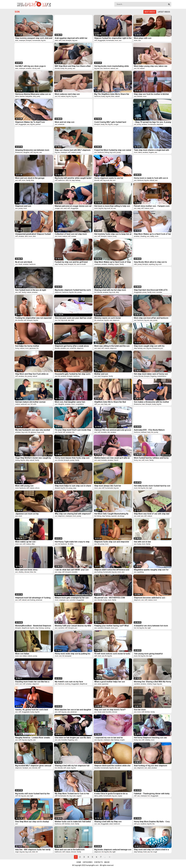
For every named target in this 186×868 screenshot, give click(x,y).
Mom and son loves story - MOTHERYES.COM (27, 570)
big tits (43, 40)
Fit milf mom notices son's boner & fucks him (112, 654)
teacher (22, 96)
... (105, 857)
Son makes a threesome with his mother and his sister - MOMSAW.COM (151, 402)
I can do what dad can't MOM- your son (72, 570)
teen (17, 68)
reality (152, 236)
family (28, 180)
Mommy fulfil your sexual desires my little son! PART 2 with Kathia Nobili (73, 626)
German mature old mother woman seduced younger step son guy (30, 402)
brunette (104, 432)
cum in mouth (81, 264)
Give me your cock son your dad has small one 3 (73, 318)
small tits (73, 348)
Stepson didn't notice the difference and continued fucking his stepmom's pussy (112, 570)
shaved (57, 488)
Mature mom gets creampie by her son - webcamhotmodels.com (72, 598)
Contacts (98, 862)
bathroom (62, 180)
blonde (57, 68)
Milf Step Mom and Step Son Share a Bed (73, 66)
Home (79, 862)
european (68, 656)
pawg (70, 488)
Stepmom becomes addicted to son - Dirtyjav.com (150, 598)
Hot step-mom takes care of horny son (151, 374)
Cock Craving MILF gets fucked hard (110, 122)
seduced (24, 404)
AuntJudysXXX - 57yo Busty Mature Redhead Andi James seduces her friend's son (152, 430)
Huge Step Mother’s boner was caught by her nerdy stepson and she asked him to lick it (33, 458)
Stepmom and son (23, 206)
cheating (143, 236)
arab (56, 40)
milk (135, 264)
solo (76, 740)
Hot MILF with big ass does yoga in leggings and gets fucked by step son (32, 66)
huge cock (41, 432)
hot (95, 292)
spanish (114, 516)
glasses (33, 432)
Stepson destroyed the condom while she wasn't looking (112, 766)
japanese (33, 348)
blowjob (29, 40)
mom (116, 40)
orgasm (79, 796)
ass (74, 68)
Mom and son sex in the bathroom (70, 850)
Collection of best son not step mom (71, 234)
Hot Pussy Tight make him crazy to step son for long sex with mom (72, 542)
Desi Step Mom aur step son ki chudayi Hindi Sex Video (32, 822)
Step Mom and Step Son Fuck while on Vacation (32, 374)
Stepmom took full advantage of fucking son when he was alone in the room (33, 598)
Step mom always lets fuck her (108, 486)
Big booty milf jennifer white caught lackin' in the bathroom (73, 178)
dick (17, 40)
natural (113, 68)
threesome (19, 152)
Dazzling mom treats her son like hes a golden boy (32, 682)
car (135, 124)
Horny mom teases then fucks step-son (72, 458)
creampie (22, 40)
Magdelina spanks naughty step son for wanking (151, 570)
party (38, 96)
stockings (121, 516)
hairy (106, 404)
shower (27, 572)
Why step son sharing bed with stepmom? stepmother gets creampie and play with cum (73, 514)
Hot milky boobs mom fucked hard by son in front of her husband (152, 486)
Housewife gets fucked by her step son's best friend (73, 374)
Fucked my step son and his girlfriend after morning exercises (71, 262)
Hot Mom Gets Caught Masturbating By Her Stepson (111, 514)
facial (60, 432)
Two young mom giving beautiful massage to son (148, 654)
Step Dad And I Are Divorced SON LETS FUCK (151, 290)
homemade (36, 40)
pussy (70, 68)
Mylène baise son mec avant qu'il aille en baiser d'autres (112, 458)
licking (107, 152)
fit (106, 656)
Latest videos (164, 12)
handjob (25, 768)
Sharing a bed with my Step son (108, 822)
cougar (116, 124)
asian (99, 684)
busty (62, 68)
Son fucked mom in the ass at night (31, 290)
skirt (26, 236)
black (20, 264)
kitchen (140, 96)
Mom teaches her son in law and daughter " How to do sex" (73, 710)
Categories (88, 862)
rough (155, 852)
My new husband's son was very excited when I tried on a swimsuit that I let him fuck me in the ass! (33, 430)
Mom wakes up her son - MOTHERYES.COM (26, 542)
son (120, 40)
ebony (34, 68)
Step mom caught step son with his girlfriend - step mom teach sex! (149, 346)
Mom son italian (22, 654)
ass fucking (98, 572)
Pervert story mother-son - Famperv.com (152, 206)
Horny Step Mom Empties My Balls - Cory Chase (152, 822)
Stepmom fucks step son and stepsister (112, 542)
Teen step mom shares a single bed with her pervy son (151, 150)
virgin (17, 852)
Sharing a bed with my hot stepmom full (72, 766)
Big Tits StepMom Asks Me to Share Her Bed (112, 94)
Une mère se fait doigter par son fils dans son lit (73, 738)
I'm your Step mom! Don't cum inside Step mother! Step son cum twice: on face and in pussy (73, 430)
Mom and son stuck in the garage (30, 178)
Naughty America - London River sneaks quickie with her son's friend (33, 738)
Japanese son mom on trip (27, 514)
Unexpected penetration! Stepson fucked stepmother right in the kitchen (33, 234)
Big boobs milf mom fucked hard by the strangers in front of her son (32, 794)
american (61, 124)
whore (37, 488)
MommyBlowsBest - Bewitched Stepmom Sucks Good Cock (33, 626)
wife (60, 40)
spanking (140, 572)
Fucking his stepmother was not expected (33, 318)
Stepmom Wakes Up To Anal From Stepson (30, 122)
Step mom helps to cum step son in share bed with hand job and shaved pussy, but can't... (73, 486)
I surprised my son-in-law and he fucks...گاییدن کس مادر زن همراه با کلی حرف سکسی (113, 738)
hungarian (105, 376)
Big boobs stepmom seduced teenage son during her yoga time (113, 850)
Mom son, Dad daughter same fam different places (70, 402)
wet (109, 404)
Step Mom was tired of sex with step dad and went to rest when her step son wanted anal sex (152, 514)
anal (64, 40)
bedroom (117, 824)
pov (68, 348)
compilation (80, 404)
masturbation (162, 376)
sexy (139, 208)
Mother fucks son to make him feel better (73, 822)
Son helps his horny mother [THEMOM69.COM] (27, 346)
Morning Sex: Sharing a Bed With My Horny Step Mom (152, 682)
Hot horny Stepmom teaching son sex (150, 738)
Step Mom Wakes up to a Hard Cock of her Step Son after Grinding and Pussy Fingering (152, 234)
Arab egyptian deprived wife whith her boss (71, 38)
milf (96, 40)
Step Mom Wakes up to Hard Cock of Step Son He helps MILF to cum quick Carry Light (113, 262)
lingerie (151, 152)
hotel (145, 852)
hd (138, 68)
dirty (34, 96)
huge (155, 684)
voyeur (117, 264)
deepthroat (25, 628)
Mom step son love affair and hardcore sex (151, 318)
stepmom (160, 124)
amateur (29, 68)
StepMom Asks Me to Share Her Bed (110, 402)
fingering (153, 376)
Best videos (150, 12)
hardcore (107, 68)
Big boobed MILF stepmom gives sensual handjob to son (33, 766)
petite (101, 796)
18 (68, 544)
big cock (113, 152)
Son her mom (140, 710)
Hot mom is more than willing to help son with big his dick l (112, 206)
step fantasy (76, 180)
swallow (143, 824)
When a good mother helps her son (110, 682)
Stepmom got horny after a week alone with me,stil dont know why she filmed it (72, 346)
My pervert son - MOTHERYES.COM (110, 598)
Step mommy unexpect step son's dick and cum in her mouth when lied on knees (34, 38)
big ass (75, 40)
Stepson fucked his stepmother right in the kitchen (113, 38)
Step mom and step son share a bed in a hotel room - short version (151, 850)
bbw (113, 96)
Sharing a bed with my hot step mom (110, 290)
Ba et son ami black (24, 262)
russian (74, 236)
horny (17, 348)
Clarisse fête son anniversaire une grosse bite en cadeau (113, 430)
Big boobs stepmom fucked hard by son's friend (73, 290)
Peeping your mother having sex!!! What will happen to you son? (112, 626)
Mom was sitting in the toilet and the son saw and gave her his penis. (112, 346)
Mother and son (101, 374)
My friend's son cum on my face (69, 682)
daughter (26, 152)
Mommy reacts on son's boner (108, 318)
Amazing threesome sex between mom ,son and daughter (32, 150)
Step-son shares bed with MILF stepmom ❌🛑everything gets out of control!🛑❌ (73, 150)
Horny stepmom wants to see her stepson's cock (109, 178)
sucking (47, 628)
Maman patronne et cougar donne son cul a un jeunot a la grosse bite (73, 206)
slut (109, 432)
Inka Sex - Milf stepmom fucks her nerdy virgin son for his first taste (33, 850)
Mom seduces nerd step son (67, 94)
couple (122, 740)
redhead (144, 432)
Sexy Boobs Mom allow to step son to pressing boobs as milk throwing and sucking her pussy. (150, 262)
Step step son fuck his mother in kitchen (151, 94)
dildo (72, 544)
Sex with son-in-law (142, 542)
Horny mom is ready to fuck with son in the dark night (151, 178)
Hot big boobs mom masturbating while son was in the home (112, 66)
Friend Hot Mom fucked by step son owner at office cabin (113, 150)
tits (66, 68)
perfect (38, 124)
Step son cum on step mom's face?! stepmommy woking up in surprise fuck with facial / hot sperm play (112, 710)
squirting (152, 264)
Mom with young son (24, 486)
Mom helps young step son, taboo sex (151, 66)
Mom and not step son (65, 122)
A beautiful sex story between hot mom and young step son (151, 626)
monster (159, 292)
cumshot (73, 600)
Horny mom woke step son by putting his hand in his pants (73, 654)
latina (17, 96)
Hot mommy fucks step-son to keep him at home (113, 234)
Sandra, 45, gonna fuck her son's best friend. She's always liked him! (32, 710)
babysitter (29, 96)
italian (25, 656)
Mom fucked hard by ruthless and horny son (151, 458)
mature (142, 68)
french (116, 460)
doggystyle (101, 40)
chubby (21, 572)
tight (151, 488)
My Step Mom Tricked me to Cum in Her (72, 794)
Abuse (107, 862)
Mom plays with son (143, 38)
